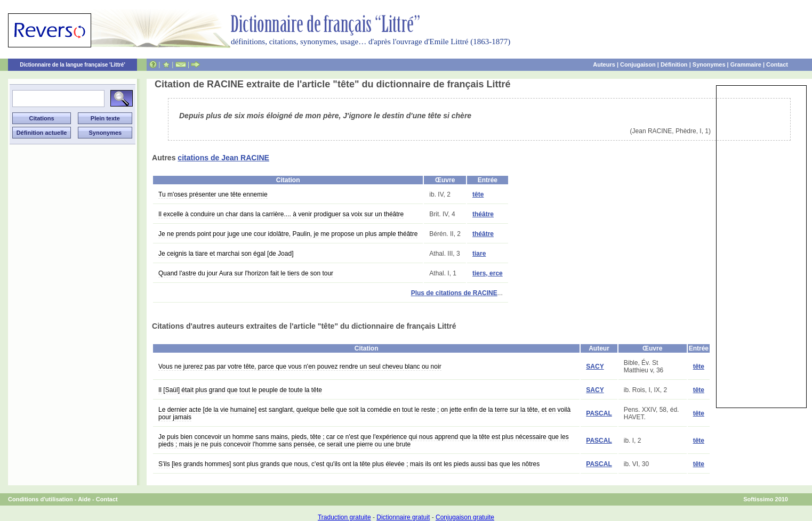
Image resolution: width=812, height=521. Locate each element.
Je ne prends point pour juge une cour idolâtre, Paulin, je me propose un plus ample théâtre (288, 234)
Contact (777, 64)
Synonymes (709, 64)
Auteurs (604, 64)
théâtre (483, 214)
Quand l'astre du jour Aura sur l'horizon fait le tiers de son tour (246, 273)
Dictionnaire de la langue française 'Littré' (73, 65)
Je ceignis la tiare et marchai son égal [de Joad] (226, 254)
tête (478, 194)
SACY (595, 367)
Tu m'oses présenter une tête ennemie (213, 194)
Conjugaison (638, 64)
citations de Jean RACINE (223, 158)
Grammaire (746, 64)
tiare (479, 254)
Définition (674, 64)
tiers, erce (488, 273)
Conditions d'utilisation (41, 499)
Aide (84, 499)
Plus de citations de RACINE (454, 293)
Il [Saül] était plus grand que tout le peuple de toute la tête (240, 390)
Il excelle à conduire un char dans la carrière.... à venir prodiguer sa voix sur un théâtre (281, 214)
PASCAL (599, 413)
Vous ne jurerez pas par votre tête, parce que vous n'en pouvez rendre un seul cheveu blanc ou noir (300, 367)
